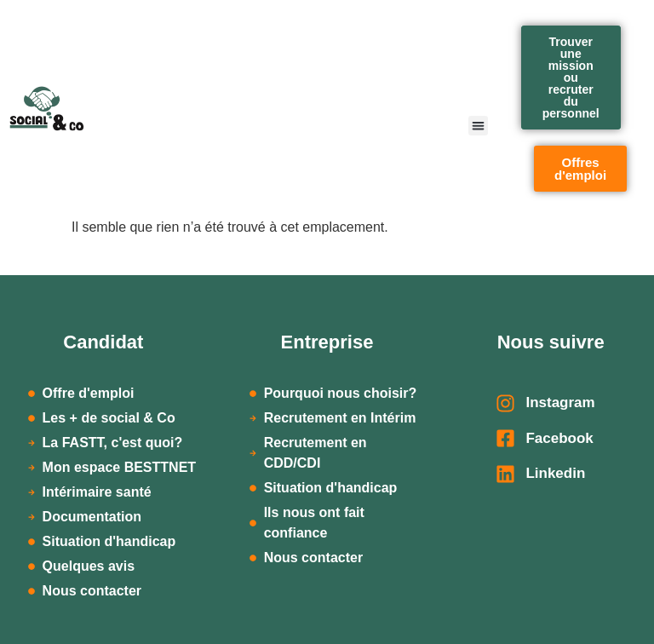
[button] (478, 126)
